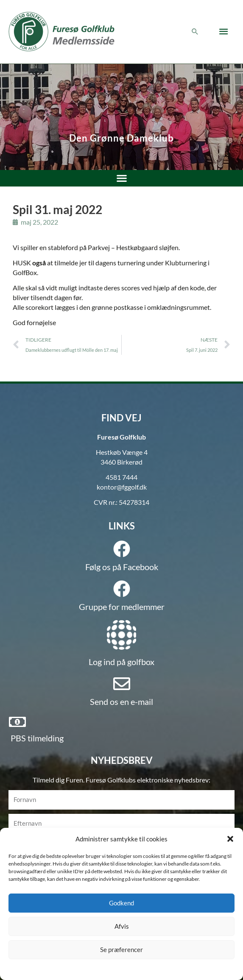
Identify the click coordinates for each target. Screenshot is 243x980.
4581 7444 (121, 477)
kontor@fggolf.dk (122, 487)
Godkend (121, 903)
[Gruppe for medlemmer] (122, 589)
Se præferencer (121, 949)
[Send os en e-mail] (122, 684)
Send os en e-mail (121, 702)
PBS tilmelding (37, 738)
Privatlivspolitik (137, 969)
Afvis (122, 926)
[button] (230, 839)
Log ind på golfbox (121, 662)
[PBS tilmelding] (17, 722)
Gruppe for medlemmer (122, 607)
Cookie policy (100, 969)
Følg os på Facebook (122, 567)
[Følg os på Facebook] (122, 549)
